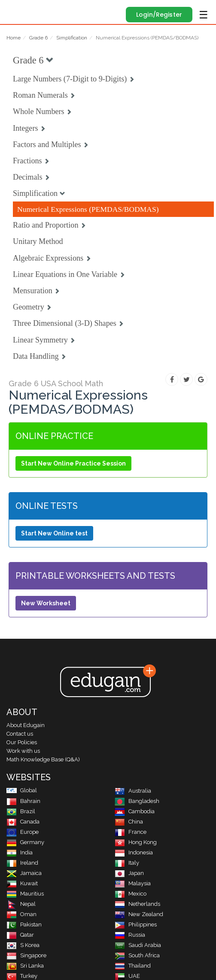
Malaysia (133, 883)
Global (22, 790)
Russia (130, 935)
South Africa (137, 955)
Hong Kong (136, 842)
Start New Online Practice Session (73, 463)
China (129, 822)
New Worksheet (46, 603)
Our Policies (22, 742)
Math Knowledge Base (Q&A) (43, 759)
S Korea (23, 945)
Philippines (136, 924)
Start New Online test (54, 533)
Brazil (21, 811)
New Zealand (139, 914)
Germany (25, 842)
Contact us (20, 734)
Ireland (22, 863)
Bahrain (23, 801)
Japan (129, 873)
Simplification (72, 38)
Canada (23, 822)
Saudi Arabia (138, 945)
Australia (133, 791)
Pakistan (24, 924)
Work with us (23, 751)
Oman (21, 914)
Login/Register (159, 15)
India (20, 852)
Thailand (133, 966)
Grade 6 (38, 38)
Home (14, 38)
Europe (23, 832)
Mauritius (25, 894)
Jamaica (24, 873)
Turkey (22, 976)
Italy (127, 863)
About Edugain (26, 725)
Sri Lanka (25, 966)
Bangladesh (137, 801)
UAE (127, 976)
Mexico (131, 894)
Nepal (21, 904)
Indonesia (134, 852)
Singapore (26, 955)
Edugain (14, 9)
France (131, 832)
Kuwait (22, 883)
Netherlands (137, 904)
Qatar (20, 935)
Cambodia (135, 811)
